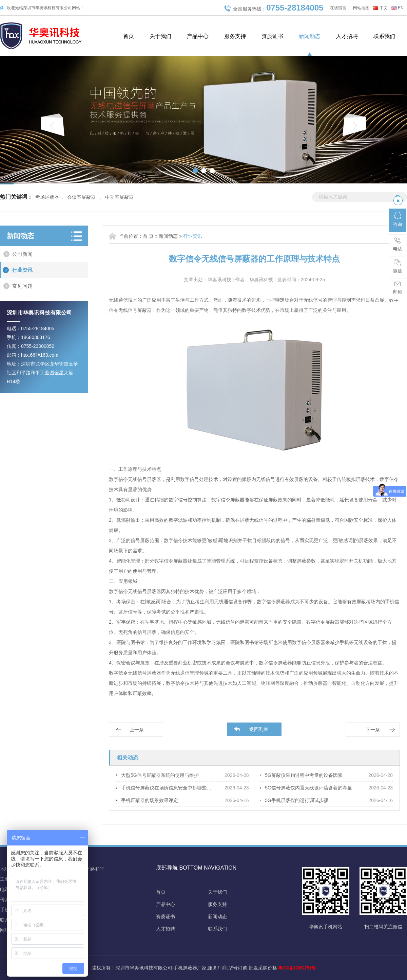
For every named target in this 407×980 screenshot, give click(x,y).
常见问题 (22, 286)
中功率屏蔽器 (119, 197)
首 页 (148, 236)
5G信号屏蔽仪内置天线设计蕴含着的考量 (308, 788)
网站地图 (361, 8)
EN (401, 8)
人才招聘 (347, 36)
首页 (129, 36)
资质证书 (272, 36)
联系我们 (384, 36)
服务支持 (235, 36)
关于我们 (160, 36)
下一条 (373, 730)
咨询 (398, 219)
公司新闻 (22, 254)
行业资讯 (22, 270)
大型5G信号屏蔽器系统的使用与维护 (160, 775)
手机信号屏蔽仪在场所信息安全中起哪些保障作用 (168, 788)
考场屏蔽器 (47, 197)
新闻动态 (310, 36)
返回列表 (259, 729)
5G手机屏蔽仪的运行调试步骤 (297, 800)
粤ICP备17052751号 (297, 968)
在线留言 (338, 8)
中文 (384, 8)
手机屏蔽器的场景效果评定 (150, 800)
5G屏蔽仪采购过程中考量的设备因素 (304, 775)
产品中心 (198, 36)
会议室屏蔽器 (81, 197)
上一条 (137, 730)
